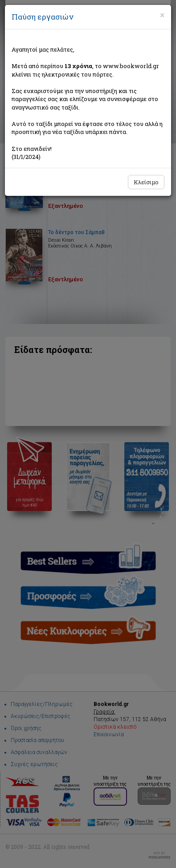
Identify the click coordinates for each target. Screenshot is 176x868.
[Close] (162, 15)
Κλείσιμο (146, 182)
